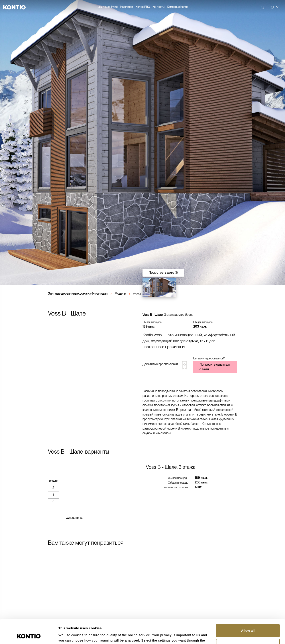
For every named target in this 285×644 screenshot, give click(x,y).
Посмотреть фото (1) (163, 273)
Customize (248, 622)
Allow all (248, 608)
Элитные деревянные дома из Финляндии (78, 293)
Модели (120, 293)
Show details (69, 635)
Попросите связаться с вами (215, 367)
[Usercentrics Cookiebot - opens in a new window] (29, 635)
